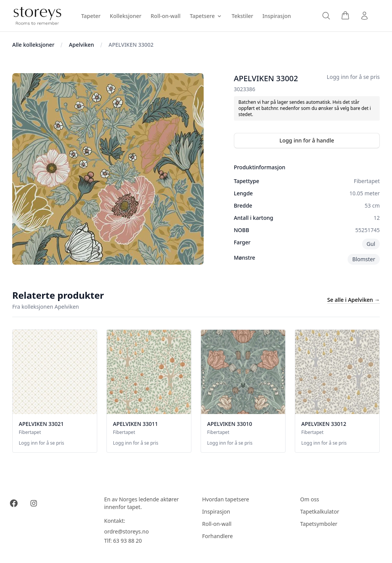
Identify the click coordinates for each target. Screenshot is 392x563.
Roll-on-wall (217, 524)
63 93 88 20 (128, 541)
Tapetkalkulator (320, 511)
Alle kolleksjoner (33, 45)
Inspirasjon (216, 511)
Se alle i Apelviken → (354, 300)
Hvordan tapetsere (226, 499)
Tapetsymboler (319, 524)
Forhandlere (217, 536)
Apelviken (81, 45)
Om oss (310, 499)
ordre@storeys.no (127, 531)
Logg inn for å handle (307, 140)
